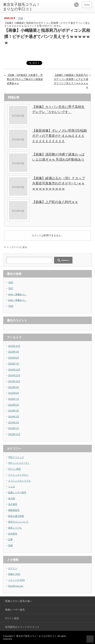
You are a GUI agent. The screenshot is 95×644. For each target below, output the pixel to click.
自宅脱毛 (13, 534)
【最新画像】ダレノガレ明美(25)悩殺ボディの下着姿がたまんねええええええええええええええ (60, 136)
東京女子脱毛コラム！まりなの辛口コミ (21, 7)
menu (87, 5)
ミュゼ (12, 486)
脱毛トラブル (15, 528)
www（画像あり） (17, 294)
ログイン (13, 568)
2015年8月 (14, 358)
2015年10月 (14, 346)
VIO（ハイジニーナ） (19, 463)
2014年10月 (14, 381)
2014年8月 (14, 393)
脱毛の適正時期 (16, 516)
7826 (11, 306)
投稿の (14, 574)
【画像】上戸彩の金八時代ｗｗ (55, 202)
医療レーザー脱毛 (17, 492)
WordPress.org (16, 586)
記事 (10, 539)
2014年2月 (14, 422)
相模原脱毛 (14, 510)
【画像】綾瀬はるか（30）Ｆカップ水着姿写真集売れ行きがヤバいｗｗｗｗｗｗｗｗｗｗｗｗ (59, 183)
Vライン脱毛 (15, 469)
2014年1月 (14, 428)
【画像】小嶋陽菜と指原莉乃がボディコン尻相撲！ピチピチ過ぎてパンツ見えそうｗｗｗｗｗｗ (71, 81)
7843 (11, 282)
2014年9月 (14, 387)
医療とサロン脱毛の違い (19, 601)
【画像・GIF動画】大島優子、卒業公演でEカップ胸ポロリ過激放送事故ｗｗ (25, 79)
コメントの (16, 580)
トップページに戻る (17, 247)
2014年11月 (14, 375)
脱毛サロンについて (18, 522)
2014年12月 (14, 370)
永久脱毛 (13, 504)
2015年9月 (14, 352)
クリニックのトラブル (19, 481)
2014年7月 (14, 399)
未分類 (12, 498)
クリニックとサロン (18, 475)
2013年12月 (14, 434)
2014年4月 (14, 411)
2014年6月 (14, 405)
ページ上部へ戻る (90, 639)
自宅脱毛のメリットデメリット (22, 627)
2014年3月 (14, 417)
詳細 (20, 18)
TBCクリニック (16, 457)
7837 (11, 288)
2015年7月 (14, 364)
